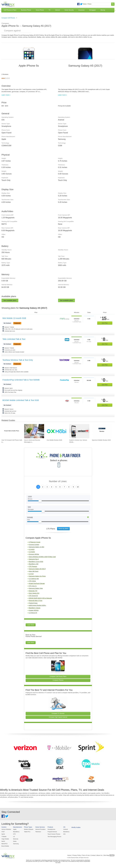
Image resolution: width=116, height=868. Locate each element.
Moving (103, 10)
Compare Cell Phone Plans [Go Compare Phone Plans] (58, 676)
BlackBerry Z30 (34, 564)
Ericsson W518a (34, 554)
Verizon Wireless (6, 829)
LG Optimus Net (34, 579)
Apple (15, 829)
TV (50, 10)
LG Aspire (32, 552)
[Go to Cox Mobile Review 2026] (57, 431)
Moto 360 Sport (34, 571)
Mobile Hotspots (29, 829)
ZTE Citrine (32, 581)
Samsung (16, 844)
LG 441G (32, 549)
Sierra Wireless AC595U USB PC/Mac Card (42, 557)
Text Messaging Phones (54, 837)
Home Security (69, 10)
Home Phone (40, 10)
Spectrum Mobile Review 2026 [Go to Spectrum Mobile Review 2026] (101, 440)
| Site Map (106, 855)
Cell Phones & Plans (10, 10)
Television (38, 832)
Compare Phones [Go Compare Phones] (58, 680)
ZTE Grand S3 (33, 596)
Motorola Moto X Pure (36, 601)
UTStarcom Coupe (35, 542)
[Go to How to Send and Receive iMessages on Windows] (34, 431)
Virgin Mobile (5, 839)
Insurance (81, 10)
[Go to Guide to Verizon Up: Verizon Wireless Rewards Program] (79, 431)
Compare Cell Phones (8, 18)
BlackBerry (16, 832)
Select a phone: (59, 461)
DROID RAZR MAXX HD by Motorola (40, 598)
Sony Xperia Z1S (34, 593)
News (85, 4)
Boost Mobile (5, 846)
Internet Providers (40, 829)
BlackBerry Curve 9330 (36, 562)
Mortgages (92, 10)
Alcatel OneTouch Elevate (37, 583)
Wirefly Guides (76, 827)
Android (66, 829)
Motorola (16, 839)
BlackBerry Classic (35, 608)
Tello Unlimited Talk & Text (14, 339)
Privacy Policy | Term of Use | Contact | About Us (87, 855)
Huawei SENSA (34, 610)
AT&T (3, 832)
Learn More (31, 625)
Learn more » (6, 95)
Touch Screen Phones (54, 834)
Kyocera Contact (34, 545)
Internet (57, 10)
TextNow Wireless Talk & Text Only (18, 360)
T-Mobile (4, 837)
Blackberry (66, 832)
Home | (70, 855)
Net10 (3, 841)
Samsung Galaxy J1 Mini (37, 547)
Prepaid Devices (52, 832)
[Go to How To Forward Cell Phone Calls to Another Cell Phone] (11, 431)
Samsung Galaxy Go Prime (37, 576)
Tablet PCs (27, 832)
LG (14, 837)
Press (89, 4)
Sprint (3, 834)
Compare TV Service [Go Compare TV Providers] (58, 713)
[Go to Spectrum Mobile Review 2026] (102, 431)
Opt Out (112, 855)
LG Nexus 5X (33, 613)
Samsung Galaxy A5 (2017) (37, 569)
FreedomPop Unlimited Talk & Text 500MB (21, 380)
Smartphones (51, 829)
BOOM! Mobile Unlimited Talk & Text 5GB (21, 400)
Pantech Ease (33, 603)
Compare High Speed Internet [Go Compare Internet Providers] (58, 717)
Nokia (15, 841)
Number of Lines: (58, 481)
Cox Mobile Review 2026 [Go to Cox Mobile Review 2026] (54, 440)
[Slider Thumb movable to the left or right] (40, 502)
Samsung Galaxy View (36, 588)
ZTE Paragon (33, 566)
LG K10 (31, 574)
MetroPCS (4, 844)
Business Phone (26, 10)
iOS (64, 834)
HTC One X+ (33, 586)
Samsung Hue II (34, 559)
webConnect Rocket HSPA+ (37, 605)
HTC (14, 834)
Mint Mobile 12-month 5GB (14, 318)
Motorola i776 (33, 591)
